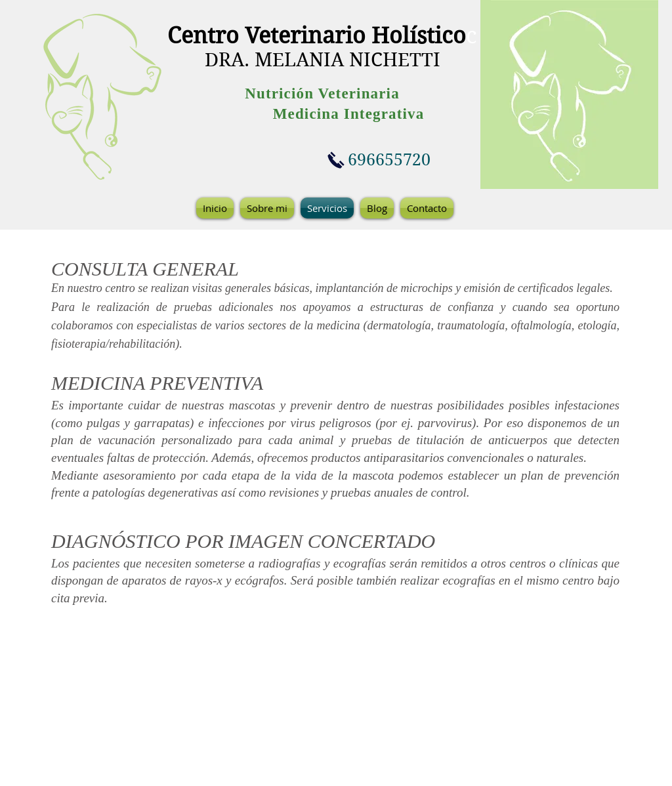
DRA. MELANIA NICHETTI (323, 60)
